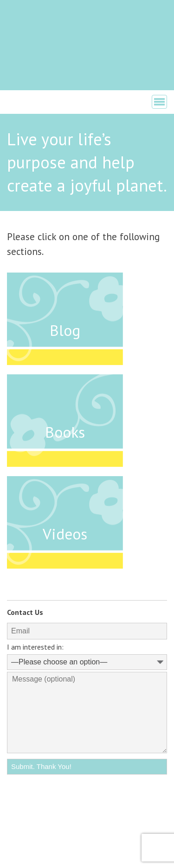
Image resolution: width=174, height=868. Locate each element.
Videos (65, 534)
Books (65, 432)
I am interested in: (35, 647)
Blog (65, 330)
